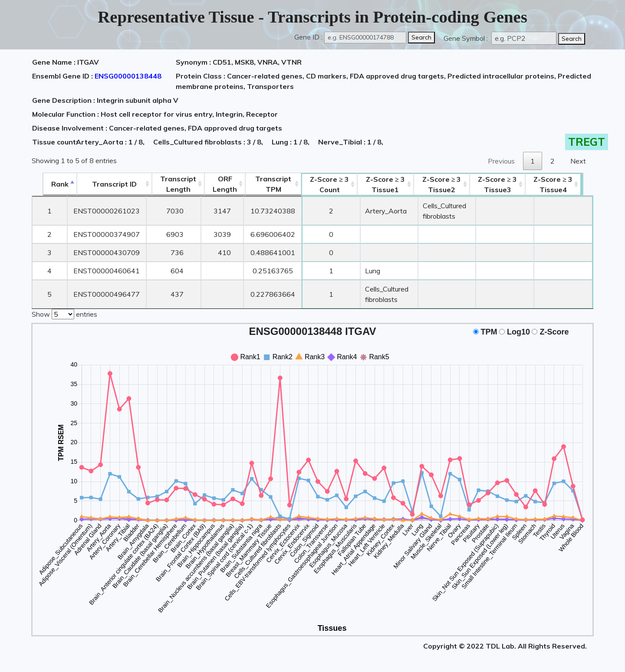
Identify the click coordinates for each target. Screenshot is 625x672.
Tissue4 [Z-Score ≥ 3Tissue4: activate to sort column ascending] (565, 184)
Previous (501, 161)
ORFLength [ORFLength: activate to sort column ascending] (215, 184)
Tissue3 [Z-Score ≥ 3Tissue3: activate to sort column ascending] (509, 184)
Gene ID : (308, 37)
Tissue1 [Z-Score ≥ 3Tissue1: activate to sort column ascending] (381, 184)
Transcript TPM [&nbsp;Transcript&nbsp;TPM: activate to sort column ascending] (263, 184)
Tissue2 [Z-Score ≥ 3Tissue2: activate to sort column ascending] (448, 184)
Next (578, 161)
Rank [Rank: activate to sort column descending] (49, 184)
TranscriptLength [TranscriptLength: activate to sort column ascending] (168, 184)
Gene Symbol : (467, 38)
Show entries (64, 313)
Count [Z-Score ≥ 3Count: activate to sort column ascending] (320, 184)
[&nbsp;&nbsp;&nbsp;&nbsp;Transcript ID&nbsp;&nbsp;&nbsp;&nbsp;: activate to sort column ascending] (104, 184)
